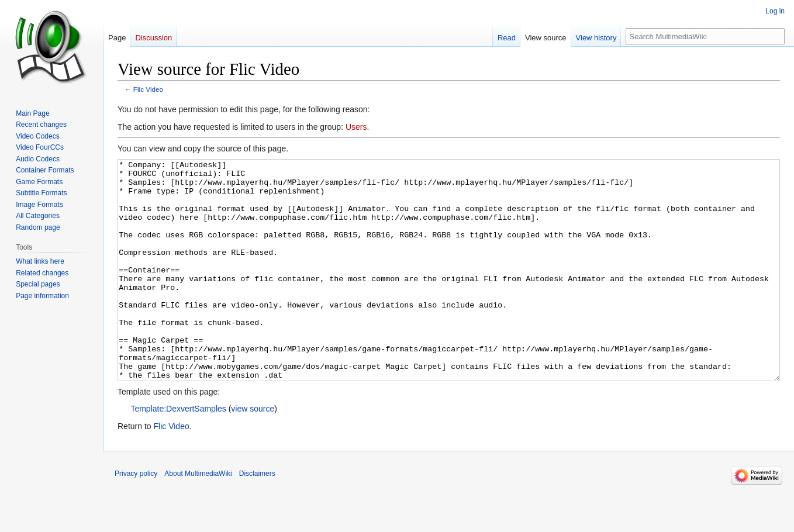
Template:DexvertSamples (178, 452)
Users (356, 127)
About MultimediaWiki (198, 517)
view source (253, 452)
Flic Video (148, 89)
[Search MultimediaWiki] (705, 36)
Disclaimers (257, 517)
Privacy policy (136, 517)
